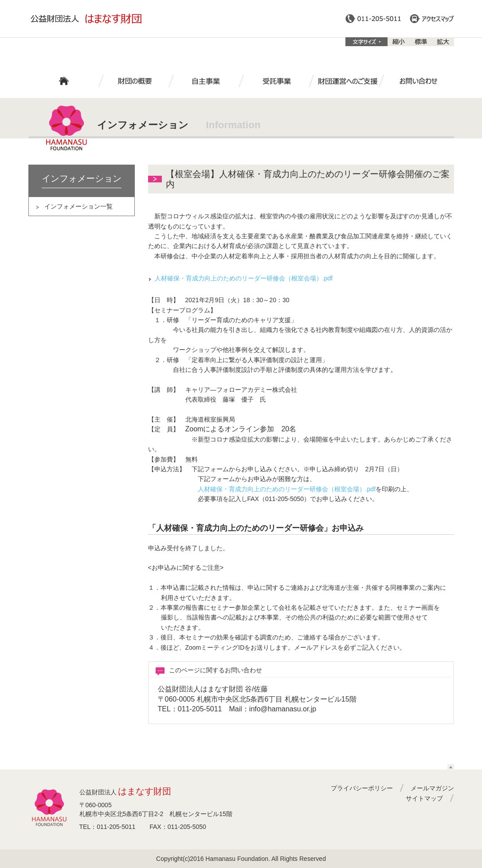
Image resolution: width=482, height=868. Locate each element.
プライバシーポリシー (362, 788)
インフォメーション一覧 (78, 206)
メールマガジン (432, 788)
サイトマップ (424, 798)
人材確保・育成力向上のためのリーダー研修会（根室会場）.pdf (244, 278)
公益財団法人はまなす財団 (86, 19)
